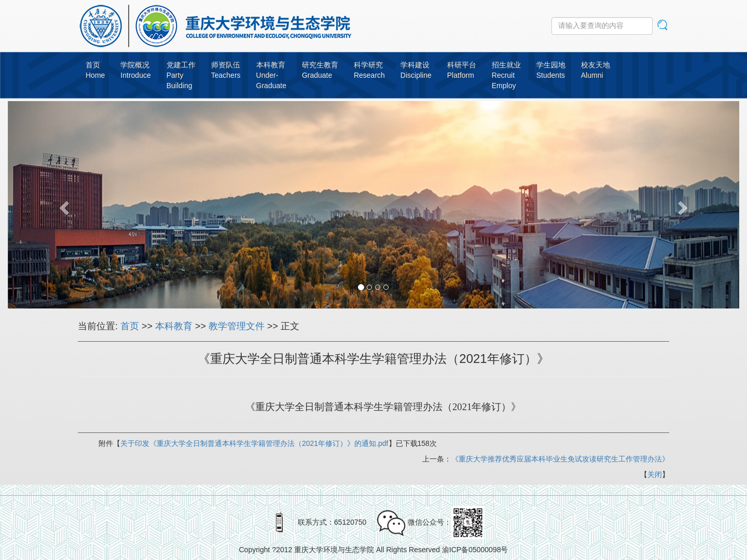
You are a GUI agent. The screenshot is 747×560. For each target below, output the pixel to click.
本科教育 (174, 326)
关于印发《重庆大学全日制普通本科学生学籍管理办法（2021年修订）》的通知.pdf (254, 443)
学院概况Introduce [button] (135, 70)
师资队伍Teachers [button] (226, 70)
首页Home (95, 70)
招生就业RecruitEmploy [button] (506, 75)
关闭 (655, 474)
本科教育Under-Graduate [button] (271, 75)
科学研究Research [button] (369, 70)
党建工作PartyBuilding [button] (181, 75)
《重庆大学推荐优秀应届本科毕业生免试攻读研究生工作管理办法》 (560, 459)
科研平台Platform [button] (462, 70)
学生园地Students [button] (551, 70)
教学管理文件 (237, 326)
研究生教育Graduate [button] (320, 70)
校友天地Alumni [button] (596, 70)
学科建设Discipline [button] (416, 70)
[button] (63, 205)
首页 (130, 326)
